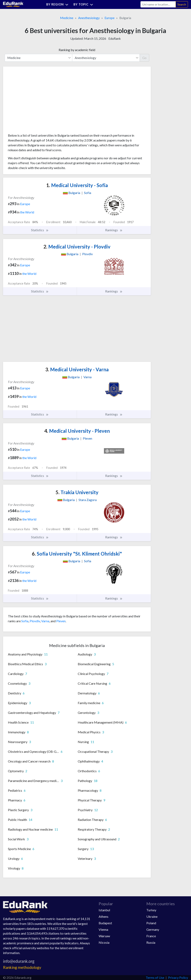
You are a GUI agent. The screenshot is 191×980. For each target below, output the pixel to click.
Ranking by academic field (77, 50)
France (151, 936)
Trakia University (77, 492)
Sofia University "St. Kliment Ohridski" (77, 554)
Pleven (61, 621)
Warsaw (104, 936)
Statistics (40, 230)
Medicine (67, 18)
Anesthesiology (89, 18)
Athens (104, 916)
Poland (151, 923)
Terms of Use (155, 977)
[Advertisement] (38, 101)
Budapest (105, 923)
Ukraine (152, 916)
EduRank (115, 38)
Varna (45, 621)
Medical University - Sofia (77, 185)
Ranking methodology (22, 967)
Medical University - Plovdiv (77, 247)
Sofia (25, 621)
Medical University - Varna (77, 369)
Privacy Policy (178, 977)
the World (27, 212)
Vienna (103, 929)
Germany (153, 929)
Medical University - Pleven (77, 431)
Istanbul (104, 910)
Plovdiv (35, 621)
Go (144, 58)
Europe (110, 18)
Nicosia (104, 942)
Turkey (151, 910)
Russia (151, 942)
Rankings (114, 230)
